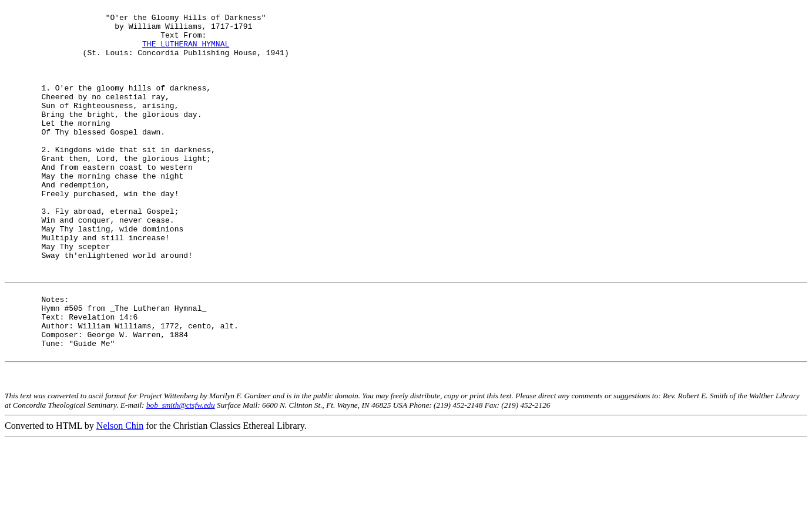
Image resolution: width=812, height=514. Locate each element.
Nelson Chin (120, 498)
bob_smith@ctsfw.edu (181, 477)
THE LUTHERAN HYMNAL (186, 52)
